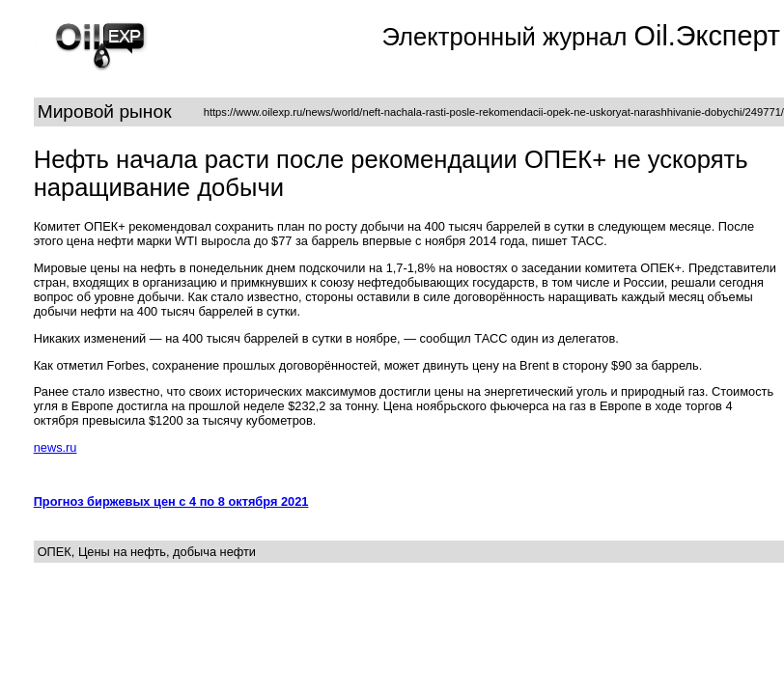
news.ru (56, 447)
